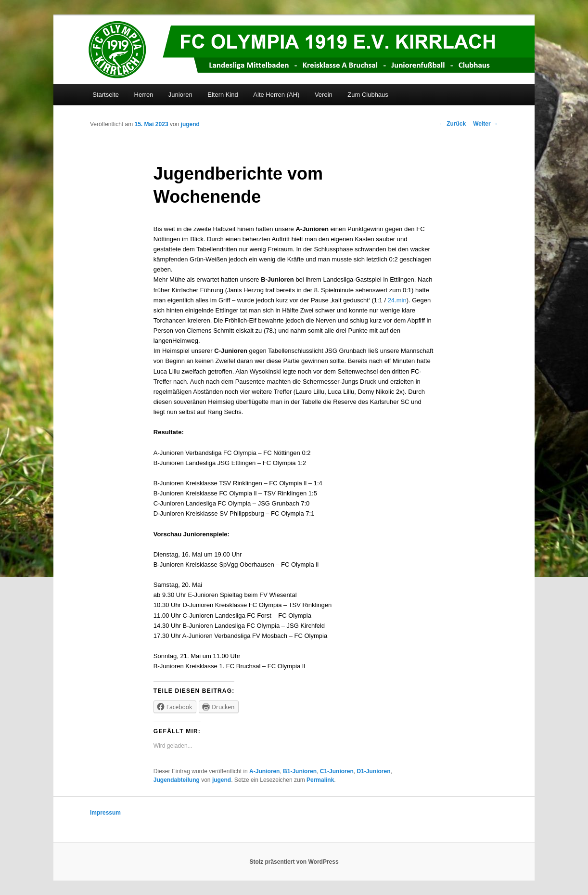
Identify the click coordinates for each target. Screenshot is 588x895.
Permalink (320, 780)
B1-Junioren (300, 771)
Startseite (106, 95)
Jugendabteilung (177, 780)
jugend (190, 124)
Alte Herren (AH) (276, 95)
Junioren (180, 95)
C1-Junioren (337, 771)
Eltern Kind (223, 95)
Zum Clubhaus (368, 95)
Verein (324, 95)
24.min (397, 300)
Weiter (486, 124)
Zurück (453, 124)
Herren (144, 95)
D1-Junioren (373, 771)
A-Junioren (264, 771)
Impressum (105, 813)
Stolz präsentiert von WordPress (294, 862)
